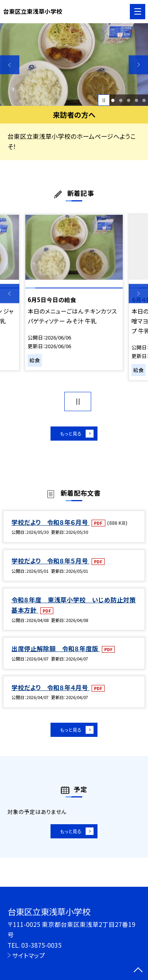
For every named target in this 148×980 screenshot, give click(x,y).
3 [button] (128, 100)
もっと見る (70, 435)
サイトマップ (29, 955)
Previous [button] (10, 65)
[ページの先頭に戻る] (138, 971)
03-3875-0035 (41, 945)
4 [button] (136, 100)
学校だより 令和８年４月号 (51, 690)
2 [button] (121, 100)
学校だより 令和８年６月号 (51, 525)
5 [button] (144, 100)
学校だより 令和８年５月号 (51, 564)
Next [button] (138, 65)
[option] (74, 65)
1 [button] (113, 100)
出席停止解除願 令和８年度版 (56, 652)
